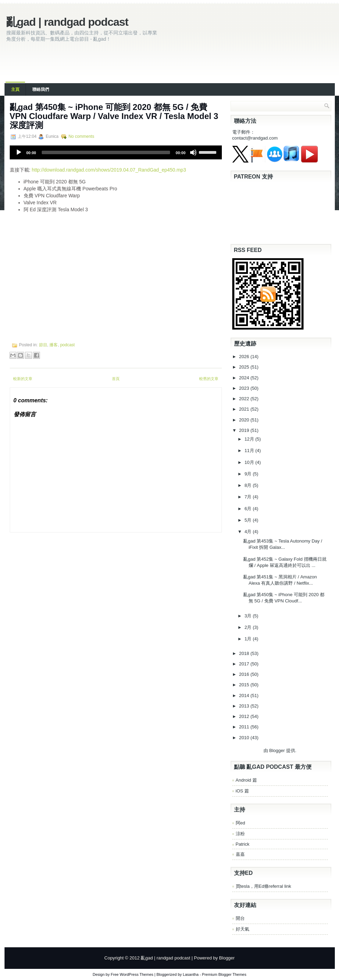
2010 (245, 738)
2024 (245, 378)
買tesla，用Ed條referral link (264, 886)
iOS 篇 (242, 791)
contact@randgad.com (255, 138)
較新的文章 (23, 379)
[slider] (106, 152)
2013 (245, 706)
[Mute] (193, 152)
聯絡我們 (41, 89)
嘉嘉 (240, 854)
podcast (67, 345)
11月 (250, 451)
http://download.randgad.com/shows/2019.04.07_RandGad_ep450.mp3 (109, 170)
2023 (245, 388)
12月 (250, 439)
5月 (249, 520)
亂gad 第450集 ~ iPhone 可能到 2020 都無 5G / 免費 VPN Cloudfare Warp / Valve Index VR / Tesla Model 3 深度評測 (114, 116)
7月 (249, 497)
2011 (245, 727)
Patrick (243, 844)
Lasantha (191, 974)
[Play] (19, 152)
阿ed (240, 823)
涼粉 (240, 834)
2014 (245, 696)
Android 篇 (246, 780)
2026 (245, 357)
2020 (245, 420)
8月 (249, 485)
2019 (245, 430)
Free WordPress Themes (132, 974)
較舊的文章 (209, 379)
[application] (116, 152)
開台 (240, 918)
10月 (250, 462)
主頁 (15, 89)
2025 (245, 367)
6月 (249, 509)
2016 (245, 674)
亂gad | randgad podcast (67, 22)
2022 (245, 399)
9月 (249, 474)
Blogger (277, 750)
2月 (249, 627)
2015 (245, 685)
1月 (249, 639)
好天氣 (243, 929)
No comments (81, 136)
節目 (43, 345)
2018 (245, 653)
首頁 (116, 379)
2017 (245, 664)
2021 (245, 409)
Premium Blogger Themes (224, 974)
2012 (245, 716)
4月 (249, 532)
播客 (54, 345)
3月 (249, 616)
